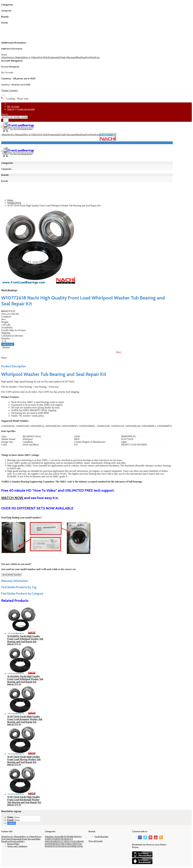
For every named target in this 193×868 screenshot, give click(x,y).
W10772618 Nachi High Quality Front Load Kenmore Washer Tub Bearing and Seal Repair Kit (25, 719)
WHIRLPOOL (14, 203)
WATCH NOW (13, 498)
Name (10, 817)
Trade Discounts (68, 57)
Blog (78, 57)
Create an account (26, 109)
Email (10, 820)
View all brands (96, 841)
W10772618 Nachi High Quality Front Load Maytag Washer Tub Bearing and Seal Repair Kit (24, 759)
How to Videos (31, 57)
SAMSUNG (50, 839)
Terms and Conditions (17, 846)
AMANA (78, 837)
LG (71, 844)
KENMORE (50, 844)
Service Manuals (15, 57)
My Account (13, 106)
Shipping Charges (53, 837)
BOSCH (59, 839)
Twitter (145, 837)
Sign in (11, 109)
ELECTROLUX (65, 841)
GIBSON (80, 841)
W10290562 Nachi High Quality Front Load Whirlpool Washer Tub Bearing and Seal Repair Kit (25, 639)
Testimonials (54, 57)
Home (4, 55)
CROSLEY (68, 839)
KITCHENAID (63, 844)
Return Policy (13, 844)
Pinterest (151, 837)
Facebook (140, 837)
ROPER (48, 846)
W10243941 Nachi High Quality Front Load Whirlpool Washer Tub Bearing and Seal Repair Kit (25, 679)
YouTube (156, 837)
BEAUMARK (67, 837)
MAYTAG (77, 844)
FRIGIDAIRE (51, 841)
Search (5, 114)
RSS (161, 837)
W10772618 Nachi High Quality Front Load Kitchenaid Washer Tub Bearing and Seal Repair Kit (24, 800)
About (4, 57)
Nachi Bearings (9, 290)
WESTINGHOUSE (61, 846)
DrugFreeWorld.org (90, 57)
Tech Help (43, 57)
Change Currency (10, 90)
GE (74, 841)
